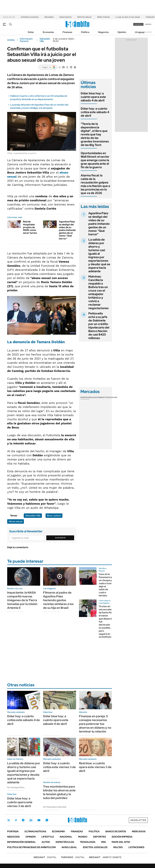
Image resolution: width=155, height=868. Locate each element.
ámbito (11, 40)
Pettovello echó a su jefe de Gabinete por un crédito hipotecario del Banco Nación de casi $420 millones (99, 326)
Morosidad (49, 17)
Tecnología (88, 842)
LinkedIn (31, 820)
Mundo (83, 837)
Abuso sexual (16, 521)
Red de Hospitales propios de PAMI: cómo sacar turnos (30, 227)
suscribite (138, 24)
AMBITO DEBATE (105, 857)
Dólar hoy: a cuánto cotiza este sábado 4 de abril (95, 112)
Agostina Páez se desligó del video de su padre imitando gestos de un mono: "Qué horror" (67, 230)
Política (85, 32)
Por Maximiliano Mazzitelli (55, 807)
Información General (26, 40)
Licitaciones (136, 847)
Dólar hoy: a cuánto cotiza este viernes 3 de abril (59, 767)
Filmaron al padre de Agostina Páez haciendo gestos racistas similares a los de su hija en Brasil (58, 600)
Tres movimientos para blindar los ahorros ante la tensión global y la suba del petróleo (59, 792)
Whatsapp (47, 820)
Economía (48, 32)
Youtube (39, 820)
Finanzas (67, 32)
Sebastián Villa (45, 40)
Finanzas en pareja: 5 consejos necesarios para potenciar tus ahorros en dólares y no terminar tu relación (95, 724)
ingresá (148, 24)
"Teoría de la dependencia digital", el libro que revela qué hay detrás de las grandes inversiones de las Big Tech (95, 134)
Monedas (85, 397)
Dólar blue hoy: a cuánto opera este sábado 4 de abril (93, 97)
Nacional (66, 837)
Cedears (113, 397)
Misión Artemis (104, 17)
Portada (13, 831)
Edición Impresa (122, 837)
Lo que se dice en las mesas (128, 17)
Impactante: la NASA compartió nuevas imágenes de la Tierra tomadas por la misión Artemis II (22, 600)
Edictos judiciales (95, 847)
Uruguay (140, 32)
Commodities (103, 397)
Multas (118, 847)
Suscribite (60, 538)
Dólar (31, 32)
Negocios (103, 32)
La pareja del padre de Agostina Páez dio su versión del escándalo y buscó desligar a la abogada (39, 106)
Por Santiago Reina (16, 787)
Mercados (139, 831)
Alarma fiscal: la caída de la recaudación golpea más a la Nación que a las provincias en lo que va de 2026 (95, 184)
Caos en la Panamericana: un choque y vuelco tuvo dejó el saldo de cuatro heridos (107, 585)
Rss (104, 842)
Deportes (100, 837)
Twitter (9, 820)
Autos (46, 842)
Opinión (122, 32)
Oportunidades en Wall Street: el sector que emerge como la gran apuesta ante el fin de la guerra (95, 160)
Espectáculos (65, 842)
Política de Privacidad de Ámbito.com (31, 847)
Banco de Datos (116, 831)
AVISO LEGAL (69, 847)
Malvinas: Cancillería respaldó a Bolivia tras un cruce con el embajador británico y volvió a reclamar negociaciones (98, 292)
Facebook (16, 820)
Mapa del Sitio (121, 842)
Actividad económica (30, 17)
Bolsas (93, 397)
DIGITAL (45, 857)
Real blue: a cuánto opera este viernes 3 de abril (95, 767)
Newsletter (148, 32)
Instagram (23, 820)
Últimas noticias (35, 831)
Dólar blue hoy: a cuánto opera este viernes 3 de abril (20, 802)
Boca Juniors (54, 516)
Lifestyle (48, 837)
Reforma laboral (84, 17)
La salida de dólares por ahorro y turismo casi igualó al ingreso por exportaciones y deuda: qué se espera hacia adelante (99, 255)
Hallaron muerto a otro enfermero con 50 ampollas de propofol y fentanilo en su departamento (39, 98)
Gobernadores (65, 17)
